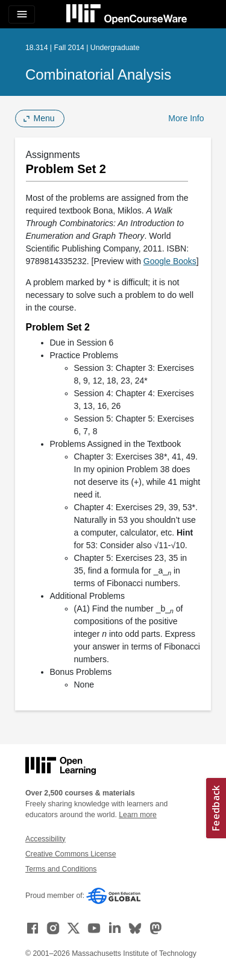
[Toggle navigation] (22, 14)
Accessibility (46, 839)
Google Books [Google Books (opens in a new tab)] (170, 261)
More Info (186, 118)
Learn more (138, 815)
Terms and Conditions (61, 869)
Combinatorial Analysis (98, 74)
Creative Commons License (71, 854)
